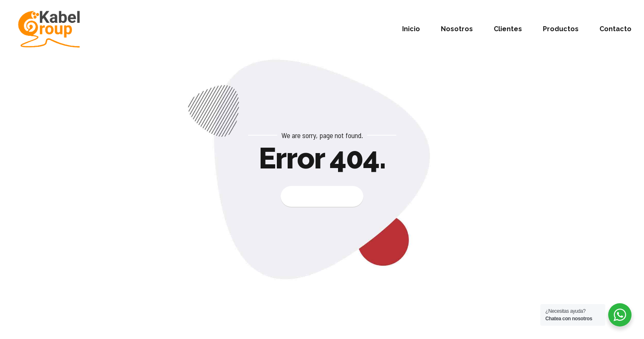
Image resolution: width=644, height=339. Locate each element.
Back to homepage (322, 197)
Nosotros (457, 29)
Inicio (411, 29)
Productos (561, 29)
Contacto (615, 29)
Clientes (508, 29)
